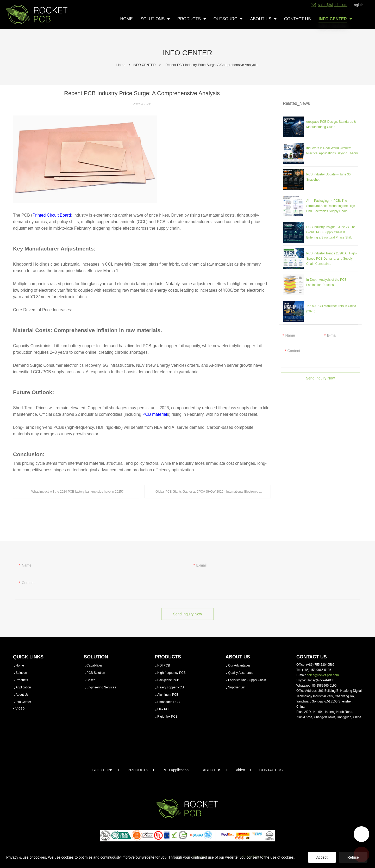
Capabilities (95, 665)
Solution (21, 673)
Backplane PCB (168, 680)
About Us (22, 695)
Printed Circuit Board (52, 215)
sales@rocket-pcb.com (323, 675)
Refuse (353, 857)
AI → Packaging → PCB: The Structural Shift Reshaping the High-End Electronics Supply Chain (331, 206)
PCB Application (176, 770)
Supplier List (237, 687)
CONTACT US (271, 770)
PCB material (155, 414)
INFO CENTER (144, 65)
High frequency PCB (171, 673)
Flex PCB (164, 709)
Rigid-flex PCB (167, 717)
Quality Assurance (241, 673)
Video (240, 770)
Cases (91, 680)
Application (23, 687)
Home (121, 65)
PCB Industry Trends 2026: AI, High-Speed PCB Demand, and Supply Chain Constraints (331, 259)
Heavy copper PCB (171, 687)
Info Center (23, 702)
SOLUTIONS (103, 770)
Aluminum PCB (168, 695)
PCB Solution (96, 673)
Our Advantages (239, 665)
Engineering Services (101, 687)
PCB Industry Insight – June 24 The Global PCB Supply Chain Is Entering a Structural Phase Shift (331, 232)
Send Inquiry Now (320, 382)
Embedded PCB (168, 702)
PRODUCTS (138, 770)
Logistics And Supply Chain (247, 680)
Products (22, 680)
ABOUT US (212, 770)
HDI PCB (164, 665)
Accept (322, 857)
